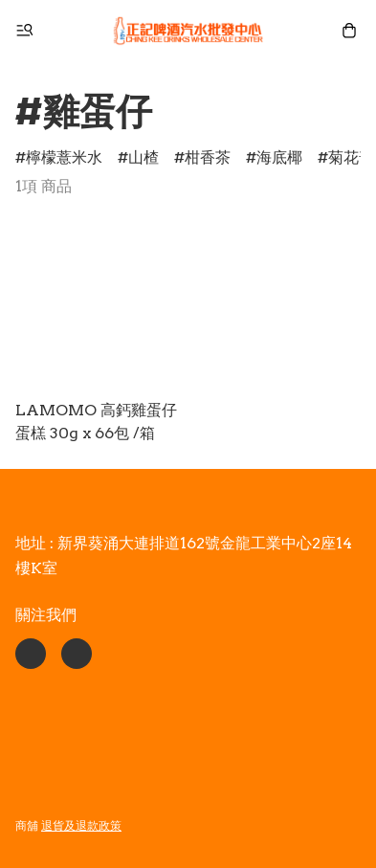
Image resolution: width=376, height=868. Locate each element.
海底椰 (279, 157)
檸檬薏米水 (64, 157)
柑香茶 (208, 157)
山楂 (144, 157)
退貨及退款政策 (81, 825)
